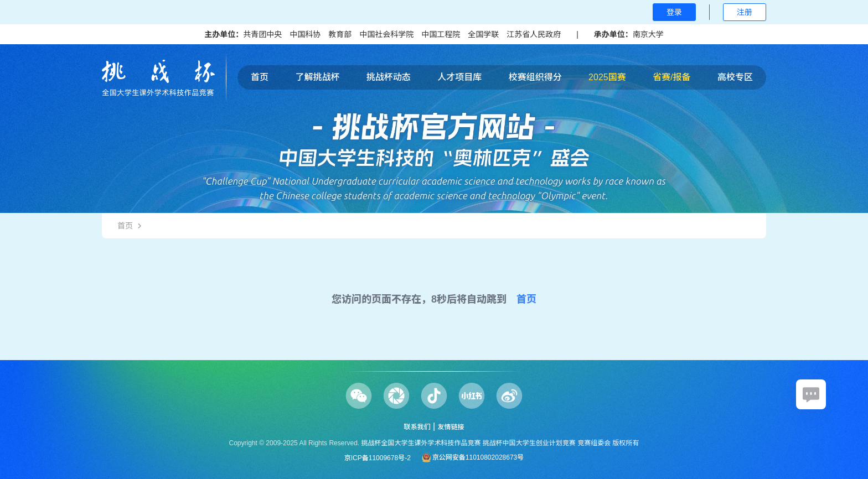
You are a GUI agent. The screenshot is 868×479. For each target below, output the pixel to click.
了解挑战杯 (317, 77)
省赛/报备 (671, 77)
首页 (260, 77)
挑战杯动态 (389, 77)
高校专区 (735, 77)
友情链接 (451, 427)
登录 (674, 12)
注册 (745, 12)
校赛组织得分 (535, 77)
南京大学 (648, 34)
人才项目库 (459, 77)
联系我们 (417, 427)
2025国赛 (607, 77)
